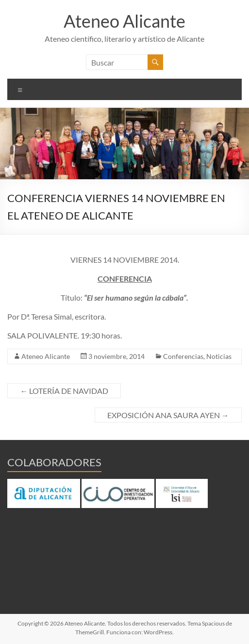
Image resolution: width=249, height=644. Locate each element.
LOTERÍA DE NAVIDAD (64, 391)
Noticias (219, 356)
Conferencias (183, 356)
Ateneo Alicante (124, 21)
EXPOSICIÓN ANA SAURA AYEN (168, 415)
